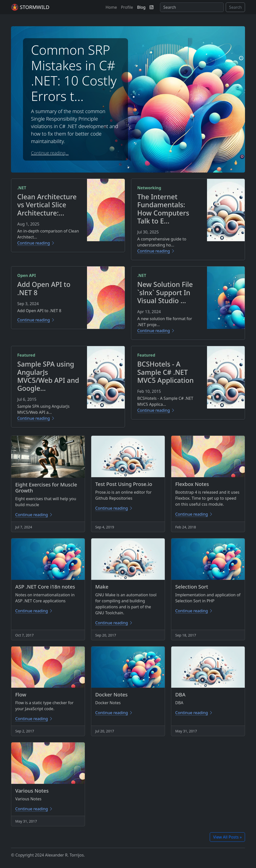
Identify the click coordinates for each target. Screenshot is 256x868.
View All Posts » (227, 837)
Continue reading (36, 243)
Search (235, 7)
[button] (111, 7)
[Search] (192, 7)
